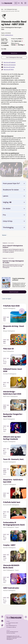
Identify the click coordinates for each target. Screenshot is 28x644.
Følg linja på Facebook (8, 62)
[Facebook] (2, 617)
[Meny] (25, 3)
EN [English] (19, 3)
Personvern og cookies (11, 633)
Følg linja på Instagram (9, 65)
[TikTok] (2, 625)
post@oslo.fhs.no (9, 35)
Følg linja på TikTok (8, 69)
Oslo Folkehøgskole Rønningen (11, 9)
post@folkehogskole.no (12, 626)
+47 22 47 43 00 (11, 623)
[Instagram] (2, 621)
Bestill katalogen (14, 292)
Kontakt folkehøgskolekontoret (12, 632)
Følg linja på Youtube (8, 67)
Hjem (2, 9)
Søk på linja (14, 53)
